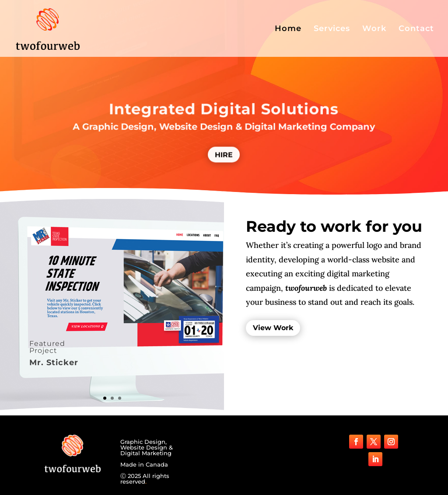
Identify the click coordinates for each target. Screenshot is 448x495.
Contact (416, 29)
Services (332, 29)
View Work (273, 328)
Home (288, 29)
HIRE (224, 158)
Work (374, 29)
